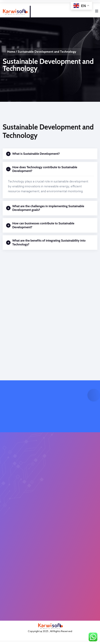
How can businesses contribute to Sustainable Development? (40, 225)
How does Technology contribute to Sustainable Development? (42, 169)
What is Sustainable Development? (33, 154)
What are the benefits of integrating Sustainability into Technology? (46, 243)
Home (11, 52)
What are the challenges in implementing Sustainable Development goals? (45, 208)
